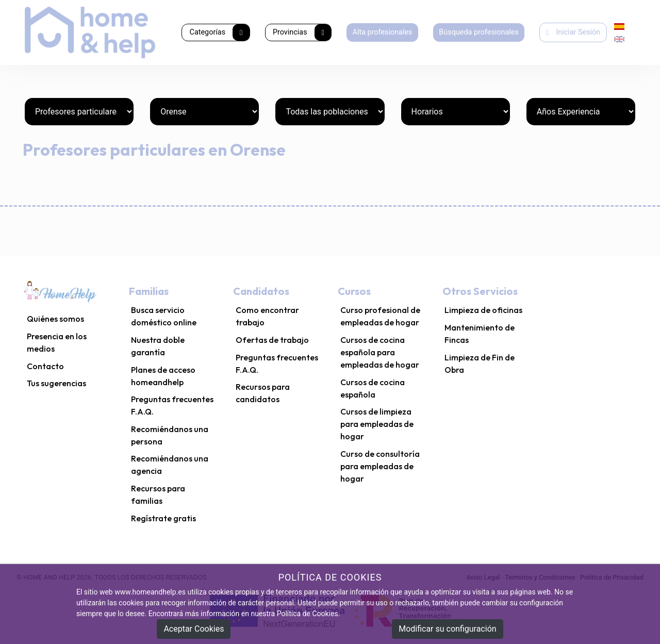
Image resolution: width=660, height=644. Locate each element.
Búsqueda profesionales (479, 32)
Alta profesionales (383, 32)
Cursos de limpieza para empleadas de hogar (377, 424)
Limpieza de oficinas (483, 310)
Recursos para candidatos (263, 393)
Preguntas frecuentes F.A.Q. (172, 405)
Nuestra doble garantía (158, 346)
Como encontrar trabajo (267, 316)
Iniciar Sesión (573, 32)
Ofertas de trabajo (272, 340)
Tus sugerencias (56, 383)
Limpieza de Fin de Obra (480, 364)
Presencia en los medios (57, 342)
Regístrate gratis (163, 518)
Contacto (45, 366)
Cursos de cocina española (373, 388)
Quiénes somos (55, 319)
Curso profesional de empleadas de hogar (380, 316)
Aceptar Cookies (194, 629)
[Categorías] (79, 112)
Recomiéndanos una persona (170, 435)
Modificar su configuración (447, 629)
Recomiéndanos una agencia (170, 465)
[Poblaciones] (330, 112)
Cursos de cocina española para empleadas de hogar (380, 352)
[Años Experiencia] (581, 112)
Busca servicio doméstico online (164, 316)
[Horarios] (456, 112)
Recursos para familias (158, 494)
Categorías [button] (220, 33)
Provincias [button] (302, 33)
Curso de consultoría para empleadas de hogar (380, 466)
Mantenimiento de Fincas (480, 334)
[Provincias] (204, 112)
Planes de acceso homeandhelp (163, 376)
